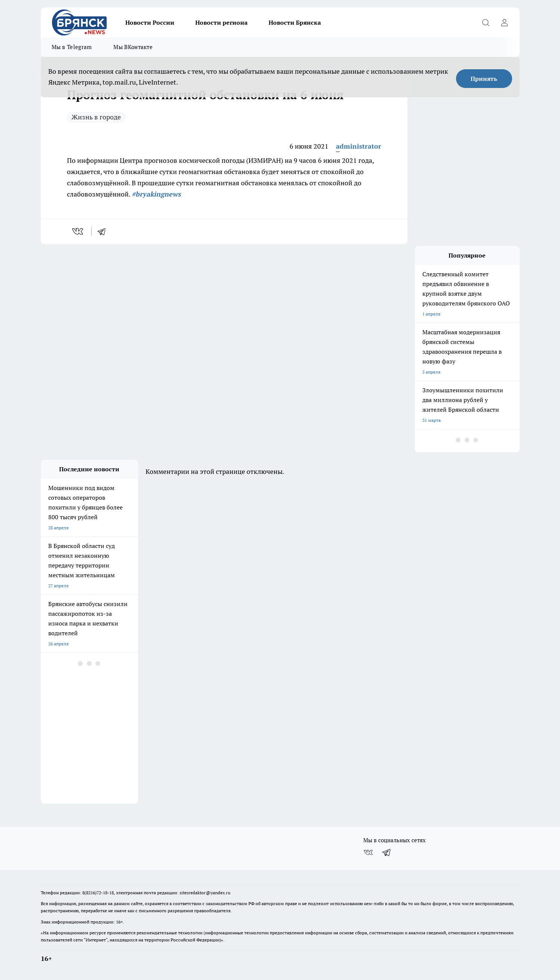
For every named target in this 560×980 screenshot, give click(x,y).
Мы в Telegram (72, 47)
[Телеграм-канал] (387, 852)
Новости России (150, 22)
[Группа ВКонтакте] (368, 852)
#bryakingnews (156, 194)
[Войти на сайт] (505, 22)
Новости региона (221, 22)
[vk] (78, 231)
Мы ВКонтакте (133, 47)
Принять (484, 79)
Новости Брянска (295, 22)
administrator (359, 146)
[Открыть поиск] (486, 22)
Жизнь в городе (96, 117)
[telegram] (104, 231)
